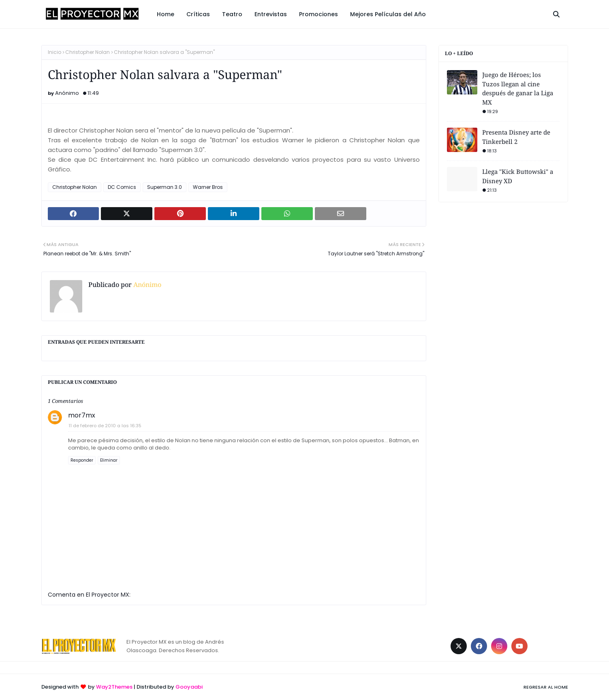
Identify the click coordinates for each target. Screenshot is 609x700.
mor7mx (82, 415)
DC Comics (122, 187)
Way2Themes (114, 687)
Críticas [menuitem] (198, 14)
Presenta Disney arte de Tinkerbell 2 (516, 137)
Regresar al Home (546, 687)
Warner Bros (208, 187)
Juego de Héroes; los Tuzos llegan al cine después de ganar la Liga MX (518, 88)
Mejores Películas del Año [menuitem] (388, 14)
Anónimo (67, 93)
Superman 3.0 (165, 187)
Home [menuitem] (166, 14)
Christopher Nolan (88, 52)
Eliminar (109, 460)
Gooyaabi (189, 687)
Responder (82, 460)
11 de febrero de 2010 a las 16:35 (105, 426)
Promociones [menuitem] (318, 14)
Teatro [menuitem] (232, 14)
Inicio (54, 52)
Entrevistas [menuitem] (271, 14)
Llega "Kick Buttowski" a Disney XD (518, 176)
